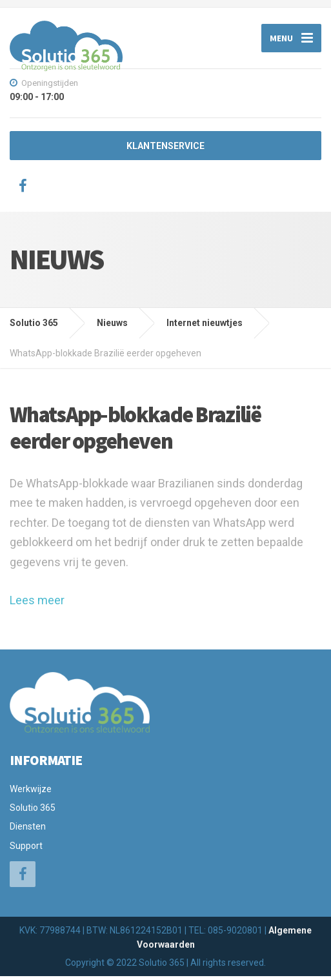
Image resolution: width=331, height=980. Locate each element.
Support (26, 850)
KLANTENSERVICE (165, 150)
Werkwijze (31, 792)
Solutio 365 (33, 812)
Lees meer (37, 603)
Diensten (28, 830)
